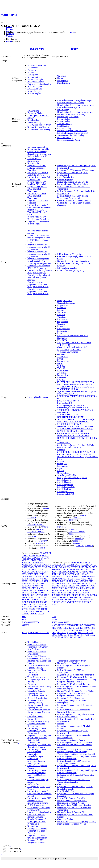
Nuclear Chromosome (37, 65)
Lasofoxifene (63, 370)
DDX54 (88, 567)
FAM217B (46, 567)
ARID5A (56, 565)
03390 (55, 619)
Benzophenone (63, 329)
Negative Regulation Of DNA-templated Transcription (37, 189)
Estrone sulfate (64, 361)
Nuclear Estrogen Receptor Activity (72, 131)
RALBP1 (43, 600)
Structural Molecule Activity (39, 686)
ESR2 (75, 49)
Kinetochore (33, 68)
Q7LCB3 (84, 625)
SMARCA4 (27, 607)
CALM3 (86, 565)
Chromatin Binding (35, 113)
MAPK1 (87, 574)
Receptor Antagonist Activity (69, 140)
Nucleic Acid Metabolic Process (71, 803)
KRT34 (32, 581)
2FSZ (87, 630)
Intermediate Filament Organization (37, 653)
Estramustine (63, 319)
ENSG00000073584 (31, 622)
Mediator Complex (65, 689)
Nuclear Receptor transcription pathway (74, 261)
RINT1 (44, 602)
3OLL (91, 633)
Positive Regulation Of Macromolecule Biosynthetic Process (74, 711)
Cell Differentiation (36, 805)
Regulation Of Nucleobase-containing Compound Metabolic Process (73, 695)
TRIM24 (76, 600)
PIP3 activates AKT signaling (70, 254)
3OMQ (73, 635)
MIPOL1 (34, 590)
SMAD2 (86, 595)
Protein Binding (34, 122)
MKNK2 (70, 581)
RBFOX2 (86, 593)
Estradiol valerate (65, 489)
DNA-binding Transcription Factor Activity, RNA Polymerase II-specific (76, 106)
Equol (60, 468)
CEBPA (40, 560)
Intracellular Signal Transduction (35, 757)
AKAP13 (80, 562)
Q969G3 (26, 625)
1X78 (55, 630)
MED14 (84, 576)
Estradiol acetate (64, 480)
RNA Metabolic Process (67, 791)
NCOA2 (26, 595)
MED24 (84, 579)
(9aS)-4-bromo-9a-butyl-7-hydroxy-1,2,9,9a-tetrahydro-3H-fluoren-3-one (76, 446)
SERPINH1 (77, 595)
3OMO (61, 635)
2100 (54, 617)
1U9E (88, 628)
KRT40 (32, 583)
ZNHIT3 (56, 604)
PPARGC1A (79, 590)
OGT (45, 597)
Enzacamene (63, 466)
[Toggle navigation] (2, 23)
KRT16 (32, 579)
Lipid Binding (63, 126)
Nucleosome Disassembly (38, 149)
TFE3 (38, 609)
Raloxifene (62, 308)
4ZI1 (87, 635)
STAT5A (56, 600)
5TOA (92, 635)
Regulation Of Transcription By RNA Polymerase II (39, 155)
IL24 (54, 572)
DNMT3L (56, 569)
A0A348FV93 (58, 625)
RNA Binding (33, 120)
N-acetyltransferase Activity (39, 125)
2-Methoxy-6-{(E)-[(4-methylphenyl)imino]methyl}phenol (72, 476)
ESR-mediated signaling (67, 268)
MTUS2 (26, 593)
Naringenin (62, 338)
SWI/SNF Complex (36, 79)
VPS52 (41, 614)
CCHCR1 (26, 560)
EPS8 (39, 565)
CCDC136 (27, 558)
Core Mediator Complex (67, 717)
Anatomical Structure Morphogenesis (36, 762)
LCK (64, 574)
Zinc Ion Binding (64, 124)
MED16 (92, 576)
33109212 (41, 548)
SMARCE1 (37, 49)
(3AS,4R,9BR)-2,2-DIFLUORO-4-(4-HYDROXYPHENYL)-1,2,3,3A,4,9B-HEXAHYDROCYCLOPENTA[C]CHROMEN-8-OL (78, 437)
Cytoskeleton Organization (39, 696)
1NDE (59, 628)
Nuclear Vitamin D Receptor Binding (73, 801)
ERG (44, 565)
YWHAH (71, 602)
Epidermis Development (38, 803)
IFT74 (25, 574)
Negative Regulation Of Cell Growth (73, 182)
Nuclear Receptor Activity (68, 117)
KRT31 (25, 581)
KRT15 (25, 579)
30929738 (40, 529)
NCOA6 (78, 583)
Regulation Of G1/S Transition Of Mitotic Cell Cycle (38, 212)
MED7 (55, 581)
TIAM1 (25, 611)
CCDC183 (45, 558)
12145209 (71, 32)
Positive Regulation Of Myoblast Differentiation (38, 183)
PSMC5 (79, 593)
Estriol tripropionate (66, 492)
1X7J (65, 630)
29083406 (32, 525)
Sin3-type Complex (36, 784)
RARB (25, 602)
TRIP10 (45, 611)
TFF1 (62, 600)
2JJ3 (59, 633)
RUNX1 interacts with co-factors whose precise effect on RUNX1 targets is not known (39, 239)
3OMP (67, 635)
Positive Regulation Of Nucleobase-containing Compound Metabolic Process (37, 774)
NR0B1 (92, 586)
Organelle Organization (37, 698)
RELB (38, 602)
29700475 (72, 529)
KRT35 (38, 581)
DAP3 (82, 567)
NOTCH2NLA (43, 595)
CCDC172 (36, 558)
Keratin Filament (34, 642)
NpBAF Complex (35, 89)
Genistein (61, 324)
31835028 (82, 515)
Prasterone (62, 326)
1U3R (77, 628)
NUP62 (39, 597)
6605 (24, 617)
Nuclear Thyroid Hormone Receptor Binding (76, 691)
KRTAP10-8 (27, 586)
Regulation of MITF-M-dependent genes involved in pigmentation (39, 247)
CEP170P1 (27, 562)
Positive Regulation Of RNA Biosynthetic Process (39, 746)
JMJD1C (66, 572)
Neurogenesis (33, 163)
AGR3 (73, 562)
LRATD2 (70, 574)
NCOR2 (56, 586)
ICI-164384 (62, 340)
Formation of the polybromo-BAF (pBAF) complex (40, 272)
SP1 (71, 597)
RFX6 (69, 595)
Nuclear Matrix (34, 77)
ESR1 (49, 565)
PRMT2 (56, 593)
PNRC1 (63, 590)
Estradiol (61, 315)
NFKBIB (63, 586)
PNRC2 (70, 590)
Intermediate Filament (37, 644)
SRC (41, 607)
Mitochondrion (64, 83)
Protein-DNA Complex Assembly (71, 798)
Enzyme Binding (64, 128)
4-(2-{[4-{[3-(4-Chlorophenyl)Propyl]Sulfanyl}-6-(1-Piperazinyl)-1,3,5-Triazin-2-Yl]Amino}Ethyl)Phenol (73, 348)
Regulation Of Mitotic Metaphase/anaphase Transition (37, 168)
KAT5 (73, 572)
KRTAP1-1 (40, 583)
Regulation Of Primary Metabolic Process (75, 749)
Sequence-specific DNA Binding (71, 135)
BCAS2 (63, 565)
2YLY (80, 633)
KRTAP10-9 (38, 586)
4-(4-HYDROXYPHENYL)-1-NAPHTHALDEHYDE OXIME (71, 416)
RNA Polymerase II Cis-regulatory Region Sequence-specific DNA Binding (75, 101)
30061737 (77, 518)
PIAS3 (91, 588)
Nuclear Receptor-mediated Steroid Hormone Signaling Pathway (39, 712)
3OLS (55, 635)
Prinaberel (62, 377)
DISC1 (33, 565)
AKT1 (87, 562)
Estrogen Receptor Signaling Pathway (73, 184)
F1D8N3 (68, 625)
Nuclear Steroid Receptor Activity (71, 114)
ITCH (41, 574)
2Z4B (86, 633)
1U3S (82, 628)
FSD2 (25, 569)
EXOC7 (38, 567)
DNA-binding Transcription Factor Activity (75, 112)
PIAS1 (79, 588)
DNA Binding (33, 111)
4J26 (83, 635)
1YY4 (70, 630)
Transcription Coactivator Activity (72, 661)
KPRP (91, 572)
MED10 (70, 576)
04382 (25, 619)
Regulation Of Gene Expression (71, 698)
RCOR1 (32, 602)
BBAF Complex (34, 93)
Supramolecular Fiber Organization (36, 725)
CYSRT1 (26, 565)
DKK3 (95, 567)
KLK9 (78, 572)
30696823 (73, 520)
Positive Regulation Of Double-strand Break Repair (39, 218)
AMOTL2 (44, 553)
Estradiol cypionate (65, 485)
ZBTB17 (87, 602)
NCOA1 (42, 593)
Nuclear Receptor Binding (38, 127)
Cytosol (31, 796)
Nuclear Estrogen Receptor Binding (72, 752)
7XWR (79, 637)
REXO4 (63, 595)
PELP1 (73, 588)
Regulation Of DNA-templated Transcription (76, 170)
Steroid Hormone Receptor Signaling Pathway (39, 706)
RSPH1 (25, 604)
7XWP (67, 637)
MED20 (63, 579)
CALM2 (78, 565)
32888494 (81, 532)
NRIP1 (62, 588)
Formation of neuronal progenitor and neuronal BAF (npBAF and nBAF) (38, 284)
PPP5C (87, 590)
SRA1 (76, 597)
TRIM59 (84, 600)
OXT (67, 588)
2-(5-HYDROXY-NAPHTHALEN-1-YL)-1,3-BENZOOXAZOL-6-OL (77, 393)
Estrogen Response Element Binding (73, 133)
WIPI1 (63, 602)
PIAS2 (85, 588)
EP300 (73, 569)
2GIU (92, 630)
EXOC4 (31, 567)
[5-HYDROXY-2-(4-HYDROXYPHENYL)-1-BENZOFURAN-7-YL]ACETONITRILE (77, 383)
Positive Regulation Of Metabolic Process (75, 742)
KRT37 (45, 581)
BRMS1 (45, 555)
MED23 (77, 579)
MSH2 (90, 581)
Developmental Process (37, 828)
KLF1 (40, 576)
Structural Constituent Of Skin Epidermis (38, 648)
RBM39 (56, 595)
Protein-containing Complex (39, 84)
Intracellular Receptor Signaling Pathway (36, 692)
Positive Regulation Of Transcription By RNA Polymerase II (37, 731)
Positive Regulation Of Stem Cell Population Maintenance (40, 206)
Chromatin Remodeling (37, 152)
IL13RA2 (93, 569)
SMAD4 (56, 597)
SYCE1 (25, 609)
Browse (9, 29)
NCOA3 (33, 595)
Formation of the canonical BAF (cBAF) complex (39, 267)
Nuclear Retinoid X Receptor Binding (73, 812)
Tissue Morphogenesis (37, 677)
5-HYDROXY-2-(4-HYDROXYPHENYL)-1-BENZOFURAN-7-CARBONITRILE (76, 421)
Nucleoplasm (33, 75)
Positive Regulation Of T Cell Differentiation (38, 174)
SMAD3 (93, 595)
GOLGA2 (39, 569)
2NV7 (64, 633)
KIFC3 (34, 576)
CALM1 (71, 565)
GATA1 (31, 569)
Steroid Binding (64, 119)
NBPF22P (34, 593)
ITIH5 (59, 572)
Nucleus (31, 72)
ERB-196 (61, 380)
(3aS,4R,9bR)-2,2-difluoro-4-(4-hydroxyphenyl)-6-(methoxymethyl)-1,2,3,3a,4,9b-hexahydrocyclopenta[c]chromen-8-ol (73, 404)
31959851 (40, 532)
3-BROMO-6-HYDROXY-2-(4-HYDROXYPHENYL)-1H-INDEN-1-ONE (75, 425)
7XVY (55, 637)
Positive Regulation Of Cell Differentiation (39, 178)
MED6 (91, 579)
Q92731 (92, 625)
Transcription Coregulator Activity (72, 700)
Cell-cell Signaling (65, 180)
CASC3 (93, 565)
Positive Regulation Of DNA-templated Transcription (37, 196)
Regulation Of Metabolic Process (71, 740)
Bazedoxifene (63, 375)
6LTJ (30, 633)
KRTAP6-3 (27, 588)
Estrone (61, 310)
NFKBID (71, 586)
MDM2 (35, 588)
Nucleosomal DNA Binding (39, 129)
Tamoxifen (62, 312)
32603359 (45, 508)
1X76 (93, 628)
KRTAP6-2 (57, 574)
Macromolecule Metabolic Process (72, 824)
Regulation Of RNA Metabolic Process (73, 684)
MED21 (70, 579)
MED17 (56, 579)
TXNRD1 (56, 602)
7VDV (41, 633)
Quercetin (61, 354)
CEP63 (35, 562)
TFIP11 (44, 609)
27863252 (72, 532)
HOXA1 (85, 569)
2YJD (75, 633)
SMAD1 (45, 604)
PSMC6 (35, 600)
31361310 (46, 527)
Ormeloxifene (63, 473)
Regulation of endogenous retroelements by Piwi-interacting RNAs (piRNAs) (39, 261)
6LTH (25, 633)
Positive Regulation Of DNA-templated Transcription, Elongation (74, 781)
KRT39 (25, 583)
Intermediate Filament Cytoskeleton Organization (39, 657)
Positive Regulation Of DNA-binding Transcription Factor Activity (73, 197)
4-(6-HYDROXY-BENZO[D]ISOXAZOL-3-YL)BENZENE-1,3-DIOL (76, 388)
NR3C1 (32, 597)
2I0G (54, 633)
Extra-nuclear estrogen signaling (71, 270)
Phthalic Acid (63, 331)
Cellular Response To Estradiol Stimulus (74, 200)
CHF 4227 (62, 366)
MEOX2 (26, 590)
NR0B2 (25, 597)
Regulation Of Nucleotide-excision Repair (38, 223)
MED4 (42, 588)
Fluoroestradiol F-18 (66, 494)
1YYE (76, 630)
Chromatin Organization (38, 147)
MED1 (63, 576)
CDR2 (33, 560)
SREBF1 (87, 597)
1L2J (54, 628)
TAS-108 (61, 368)
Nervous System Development (34, 160)
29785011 (40, 525)
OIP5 (24, 600)
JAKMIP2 (27, 576)
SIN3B (38, 604)
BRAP (39, 555)
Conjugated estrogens (66, 303)
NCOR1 (92, 583)
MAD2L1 (79, 574)
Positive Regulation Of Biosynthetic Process (76, 714)
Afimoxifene (63, 357)
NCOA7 (85, 583)
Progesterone (63, 305)
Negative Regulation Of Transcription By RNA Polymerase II (37, 821)
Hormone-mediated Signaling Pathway (35, 702)
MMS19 (77, 581)
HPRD (9, 41)
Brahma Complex (35, 86)
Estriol (60, 359)
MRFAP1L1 (43, 590)
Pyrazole (61, 333)
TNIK (32, 611)
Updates (10, 36)
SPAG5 (36, 607)
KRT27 (45, 579)
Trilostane (61, 317)
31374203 (61, 527)
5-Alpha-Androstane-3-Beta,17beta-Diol (74, 343)
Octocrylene (62, 464)
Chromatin (32, 70)
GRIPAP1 (37, 572)
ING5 (36, 574)
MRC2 (84, 581)
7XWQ (73, 637)
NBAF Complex (34, 91)
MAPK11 (56, 576)
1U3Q (71, 628)
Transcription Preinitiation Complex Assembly (77, 754)
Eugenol (61, 461)
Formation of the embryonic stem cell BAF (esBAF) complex (39, 277)
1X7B (60, 630)
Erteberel (61, 450)
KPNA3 (85, 572)
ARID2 (25, 555)
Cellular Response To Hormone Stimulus (36, 816)
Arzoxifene (62, 373)
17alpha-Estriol (64, 443)
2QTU (69, 633)
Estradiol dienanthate (66, 487)
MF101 (60, 363)
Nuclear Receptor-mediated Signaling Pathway (39, 667)
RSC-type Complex (36, 82)
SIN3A (32, 604)
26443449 (76, 543)
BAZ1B (32, 555)
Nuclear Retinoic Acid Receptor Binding (74, 805)
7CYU (35, 633)
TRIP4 (91, 600)
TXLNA (26, 614)
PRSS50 (63, 593)
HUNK (45, 572)
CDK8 (68, 567)
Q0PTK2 (76, 625)
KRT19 (38, 579)
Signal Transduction (66, 177)
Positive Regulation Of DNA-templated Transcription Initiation (74, 762)
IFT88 (31, 574)
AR (50, 553)
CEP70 (41, 562)
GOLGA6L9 (28, 572)
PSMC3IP (71, 593)
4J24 (78, 635)
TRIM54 (38, 611)
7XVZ (61, 637)
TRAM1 (68, 600)
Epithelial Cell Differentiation (34, 741)
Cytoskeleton (33, 675)
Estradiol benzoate (65, 482)
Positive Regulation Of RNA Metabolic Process (39, 799)
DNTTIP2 (65, 569)
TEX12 (32, 609)
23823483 (77, 541)
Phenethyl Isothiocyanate (38, 397)
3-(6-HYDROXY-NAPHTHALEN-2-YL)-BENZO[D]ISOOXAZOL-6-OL (75, 430)
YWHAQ (79, 602)
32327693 (79, 539)
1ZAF (81, 630)
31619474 (32, 532)
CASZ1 (55, 567)
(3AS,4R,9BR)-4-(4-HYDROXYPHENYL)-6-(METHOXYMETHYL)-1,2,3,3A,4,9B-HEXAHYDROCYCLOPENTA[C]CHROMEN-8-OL (78, 455)
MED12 (77, 576)
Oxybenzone (63, 322)
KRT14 (46, 576)
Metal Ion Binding (65, 138)
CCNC (62, 567)
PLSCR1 (56, 590)
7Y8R (47, 633)
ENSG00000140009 (61, 622)
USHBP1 (34, 614)
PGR (29, 600)
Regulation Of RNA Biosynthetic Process (36, 841)
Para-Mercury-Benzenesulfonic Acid (73, 336)
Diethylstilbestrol (65, 301)
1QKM (65, 628)
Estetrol (61, 471)
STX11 (47, 607)
